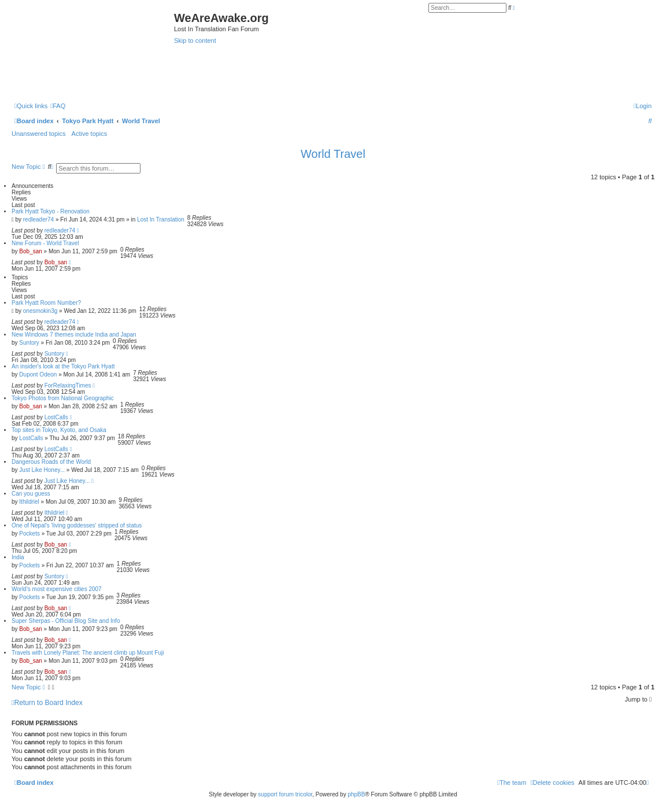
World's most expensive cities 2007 (57, 589)
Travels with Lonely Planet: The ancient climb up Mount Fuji (88, 653)
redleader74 (38, 219)
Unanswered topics (39, 134)
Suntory (29, 343)
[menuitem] (58, 106)
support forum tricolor (285, 794)
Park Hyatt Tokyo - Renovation (51, 211)
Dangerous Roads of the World (51, 462)
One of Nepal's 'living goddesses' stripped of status (77, 525)
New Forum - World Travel (45, 243)
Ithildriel (29, 502)
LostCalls (56, 417)
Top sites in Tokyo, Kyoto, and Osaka (59, 430)
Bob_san (30, 251)
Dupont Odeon (38, 374)
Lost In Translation (161, 219)
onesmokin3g (40, 311)
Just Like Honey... (42, 470)
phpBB (356, 794)
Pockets (29, 534)
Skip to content (195, 40)
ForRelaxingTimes (68, 385)
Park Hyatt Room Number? (46, 303)
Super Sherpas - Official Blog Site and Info (66, 621)
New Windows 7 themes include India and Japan (74, 335)
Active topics (90, 134)
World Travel (333, 154)
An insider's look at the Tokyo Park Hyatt (63, 366)
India (18, 557)
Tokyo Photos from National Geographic (63, 398)
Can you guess (31, 494)
